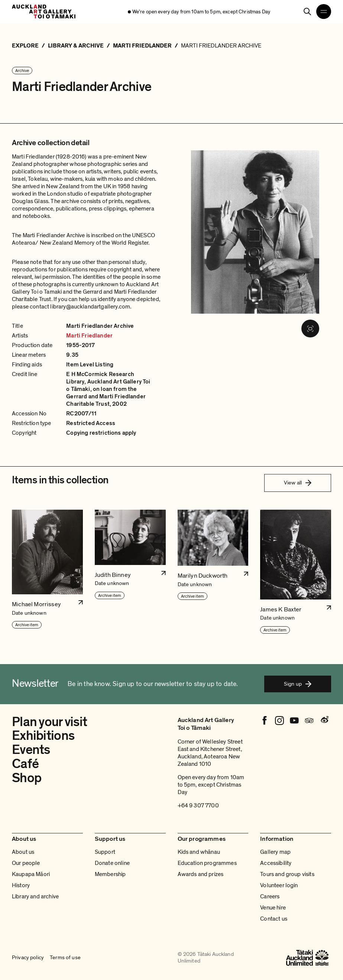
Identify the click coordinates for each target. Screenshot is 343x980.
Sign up (298, 684)
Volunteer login (279, 885)
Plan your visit (49, 722)
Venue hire (273, 908)
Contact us (274, 919)
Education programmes (207, 863)
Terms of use (65, 958)
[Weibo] (324, 721)
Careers (270, 896)
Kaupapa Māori (31, 874)
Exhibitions (43, 736)
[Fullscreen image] (310, 329)
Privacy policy (28, 958)
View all (298, 483)
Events (31, 750)
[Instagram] (279, 721)
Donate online (112, 863)
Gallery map (275, 852)
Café (25, 764)
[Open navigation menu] (324, 12)
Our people (26, 863)
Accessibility (276, 863)
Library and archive (35, 896)
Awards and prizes (201, 874)
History (21, 885)
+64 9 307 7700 (198, 806)
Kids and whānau (199, 852)
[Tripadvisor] (309, 721)
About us (23, 852)
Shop (27, 778)
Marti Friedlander (89, 336)
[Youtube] (294, 721)
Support (105, 852)
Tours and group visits (287, 874)
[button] (47, 572)
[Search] (307, 12)
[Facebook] (265, 721)
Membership (110, 874)
